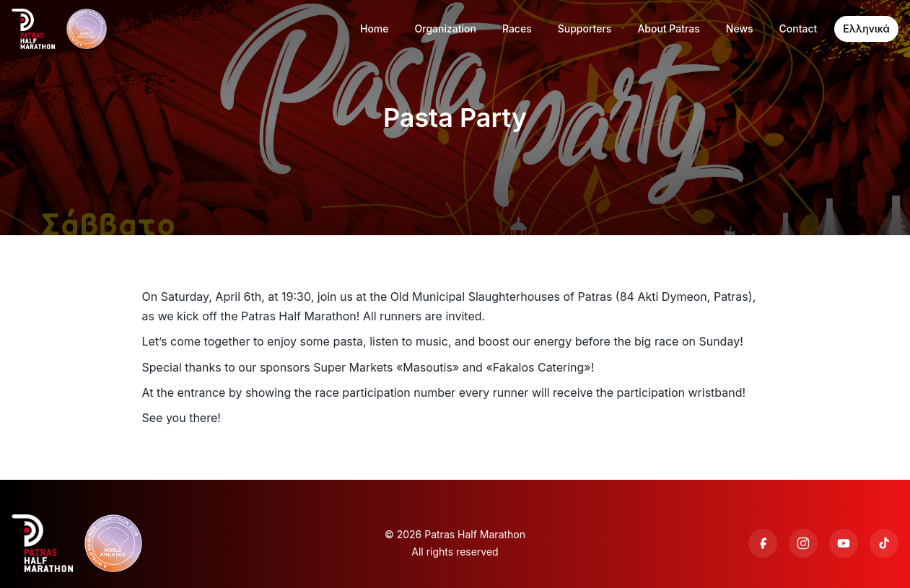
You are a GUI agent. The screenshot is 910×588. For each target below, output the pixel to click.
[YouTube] (844, 543)
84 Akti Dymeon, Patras (684, 297)
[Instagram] (803, 543)
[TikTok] (884, 543)
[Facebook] (763, 543)
